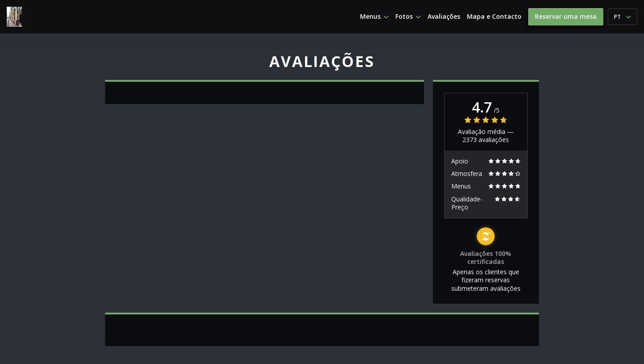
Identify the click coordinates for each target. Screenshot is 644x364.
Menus (374, 17)
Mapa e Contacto (494, 17)
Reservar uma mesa (566, 16)
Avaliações (444, 17)
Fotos (408, 17)
